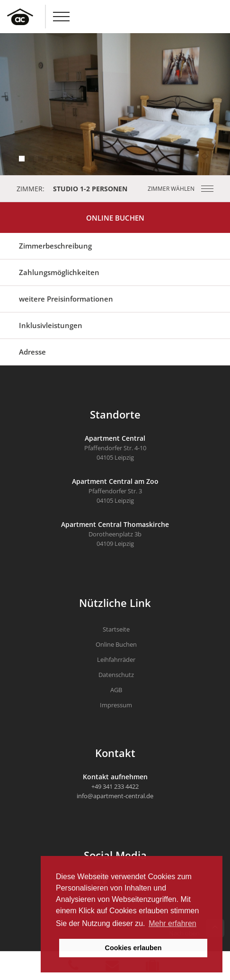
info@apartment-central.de (115, 796)
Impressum (116, 705)
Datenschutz (116, 675)
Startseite (116, 629)
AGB (116, 690)
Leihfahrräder (116, 659)
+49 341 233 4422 (115, 786)
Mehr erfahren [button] (172, 923)
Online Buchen (115, 218)
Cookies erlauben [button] (133, 948)
